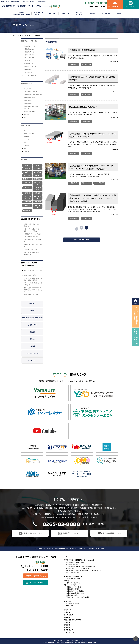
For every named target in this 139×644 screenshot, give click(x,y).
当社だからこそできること (38, 14)
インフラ (26, 140)
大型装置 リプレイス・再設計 (32, 234)
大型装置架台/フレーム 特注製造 (33, 241)
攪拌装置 (27, 193)
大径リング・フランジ (27, 197)
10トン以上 (38, 172)
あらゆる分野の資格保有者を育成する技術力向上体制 (33, 279)
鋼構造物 (26, 114)
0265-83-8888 (97, 3)
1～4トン (38, 176)
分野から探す (69, 606)
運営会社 (32, 339)
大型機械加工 (74, 65)
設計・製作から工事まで (79, 14)
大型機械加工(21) (29, 49)
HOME (66, 557)
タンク (26, 117)
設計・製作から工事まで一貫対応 (33, 271)
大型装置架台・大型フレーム (32, 92)
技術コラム (65, 14)
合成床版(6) (27, 70)
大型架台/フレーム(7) (30, 67)
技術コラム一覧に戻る (82, 240)
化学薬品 (26, 145)
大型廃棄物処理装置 (30, 98)
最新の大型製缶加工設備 (31, 295)
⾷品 (25, 131)
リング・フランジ (29, 89)
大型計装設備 (28, 104)
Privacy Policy (76, 642)
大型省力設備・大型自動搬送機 (33, 95)
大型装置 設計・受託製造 (31, 237)
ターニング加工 (38, 197)
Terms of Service (88, 642)
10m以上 (27, 169)
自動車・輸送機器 (29, 134)
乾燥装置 (37, 193)
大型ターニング (86, 183)
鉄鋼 (25, 148)
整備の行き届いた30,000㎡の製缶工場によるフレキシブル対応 (33, 290)
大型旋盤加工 (27, 202)
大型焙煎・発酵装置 (30, 111)
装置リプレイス (38, 183)
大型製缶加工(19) (29, 52)
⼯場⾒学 (67, 617)
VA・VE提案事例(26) (30, 75)
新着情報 (32, 346)
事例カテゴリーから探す (72, 604)
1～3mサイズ (27, 172)
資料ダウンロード (131, 7)
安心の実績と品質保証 (30, 275)
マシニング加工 (38, 206)
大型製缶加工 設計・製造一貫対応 (33, 246)
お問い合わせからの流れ (72, 620)
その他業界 (27, 151)
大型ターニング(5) (29, 58)
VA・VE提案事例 (86, 65)
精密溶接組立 (27, 211)
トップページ (17, 35)
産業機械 (26, 137)
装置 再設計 (38, 179)
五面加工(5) (27, 61)
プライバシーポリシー (32, 353)
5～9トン (27, 176)
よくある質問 (106, 14)
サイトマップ (32, 360)
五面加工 (27, 205)
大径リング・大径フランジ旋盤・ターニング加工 (32, 230)
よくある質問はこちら (112, 533)
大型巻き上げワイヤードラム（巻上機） (32, 107)
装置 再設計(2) (28, 73)
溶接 (38, 165)
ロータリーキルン (38, 189)
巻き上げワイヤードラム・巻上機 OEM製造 (33, 254)
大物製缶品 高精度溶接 (30, 250)
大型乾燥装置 (28, 101)
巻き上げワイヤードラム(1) (31, 46)
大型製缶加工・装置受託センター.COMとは (22, 14)
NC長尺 (27, 165)
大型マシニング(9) (29, 55)
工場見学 (120, 14)
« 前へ (77, 229)
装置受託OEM (27, 179)
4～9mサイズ (38, 169)
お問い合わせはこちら (115, 7)
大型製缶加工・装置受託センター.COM (21, 6)
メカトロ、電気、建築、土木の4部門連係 (33, 284)
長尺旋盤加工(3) (28, 64)
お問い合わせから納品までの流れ (32, 318)
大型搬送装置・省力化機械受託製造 (32, 225)
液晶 (25, 143)
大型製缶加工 (38, 202)
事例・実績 (52, 14)
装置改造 (27, 182)
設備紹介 (93, 14)
